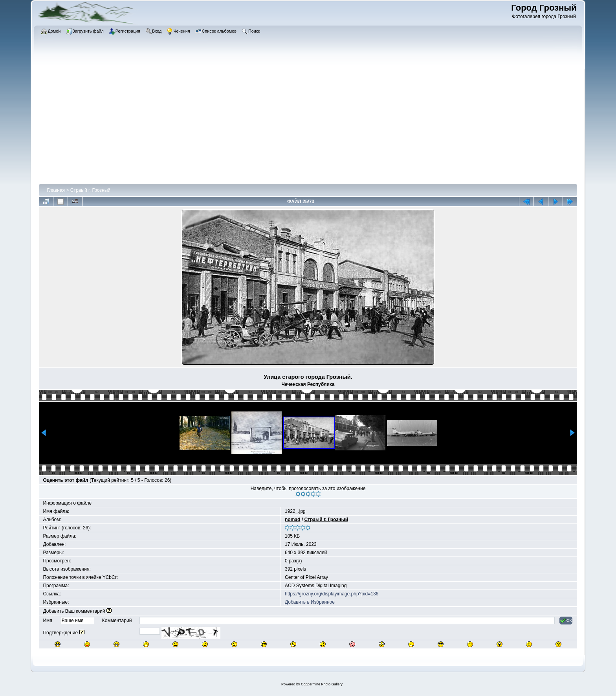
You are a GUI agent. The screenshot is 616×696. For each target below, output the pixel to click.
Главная (56, 190)
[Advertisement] (308, 125)
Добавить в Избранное (310, 602)
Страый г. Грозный (90, 190)
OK (566, 621)
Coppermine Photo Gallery (322, 684)
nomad (292, 520)
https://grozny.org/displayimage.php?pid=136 (332, 594)
